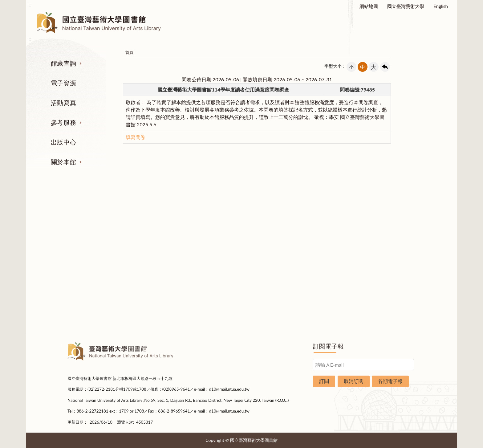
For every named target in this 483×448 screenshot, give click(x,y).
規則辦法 (392, 264)
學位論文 (91, 264)
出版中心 (63, 142)
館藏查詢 (63, 63)
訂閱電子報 (328, 346)
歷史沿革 (392, 241)
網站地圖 (369, 6)
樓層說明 (392, 230)
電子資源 (63, 83)
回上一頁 (385, 67)
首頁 (129, 52)
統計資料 (392, 253)
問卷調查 (392, 322)
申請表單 (392, 299)
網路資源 (91, 253)
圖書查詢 (91, 230)
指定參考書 (272, 218)
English (441, 6)
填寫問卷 (136, 137)
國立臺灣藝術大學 (406, 6)
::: (29, 5)
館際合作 (272, 230)
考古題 (272, 241)
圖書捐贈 (392, 310)
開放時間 (392, 276)
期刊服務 (91, 218)
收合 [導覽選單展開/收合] (410, 186)
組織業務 (392, 218)
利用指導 (272, 253)
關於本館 (63, 162)
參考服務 (63, 122)
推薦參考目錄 (272, 264)
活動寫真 (63, 103)
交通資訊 (392, 287)
